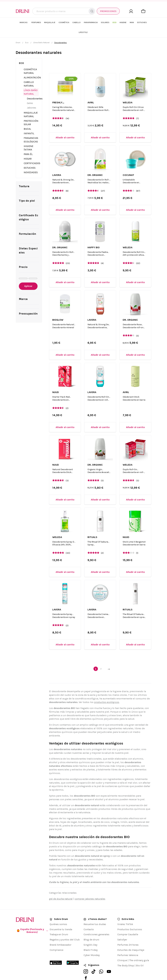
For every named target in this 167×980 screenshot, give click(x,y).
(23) (68, 253)
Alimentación (32, 68)
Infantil (29, 124)
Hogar (28, 149)
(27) (103, 181)
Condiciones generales (96, 925)
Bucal (27, 119)
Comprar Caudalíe (128, 925)
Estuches (30, 158)
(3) (67, 471)
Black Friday (91, 940)
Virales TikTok (125, 914)
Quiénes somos (58, 914)
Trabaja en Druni (59, 925)
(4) (102, 253)
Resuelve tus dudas (95, 914)
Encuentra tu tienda (61, 919)
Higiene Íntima (29, 138)
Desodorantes (35, 89)
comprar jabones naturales (90, 889)
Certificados (32, 153)
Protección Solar (31, 113)
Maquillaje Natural (31, 105)
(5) (137, 326)
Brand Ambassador (60, 935)
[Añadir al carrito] (65, 128)
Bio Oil (140, 956)
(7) (137, 109)
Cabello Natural (29, 74)
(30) (68, 543)
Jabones (31, 98)
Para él (28, 144)
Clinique (122, 950)
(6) (67, 181)
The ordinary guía (139, 950)
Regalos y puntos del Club (65, 930)
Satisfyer (122, 930)
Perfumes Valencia (128, 945)
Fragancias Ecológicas (31, 130)
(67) (138, 181)
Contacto (89, 919)
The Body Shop (126, 956)
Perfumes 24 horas (128, 935)
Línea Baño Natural (41, 33)
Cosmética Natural (30, 61)
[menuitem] (39, 22)
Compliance (56, 940)
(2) (67, 398)
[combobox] (64, 11)
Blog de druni (91, 930)
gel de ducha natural (61, 889)
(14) (67, 109)
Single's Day (90, 935)
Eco (27, 33)
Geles (30, 93)
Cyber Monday (92, 945)
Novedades (31, 162)
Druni (18, 33)
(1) (137, 543)
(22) (138, 253)
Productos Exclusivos (130, 919)
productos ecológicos (107, 692)
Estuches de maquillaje (131, 940)
